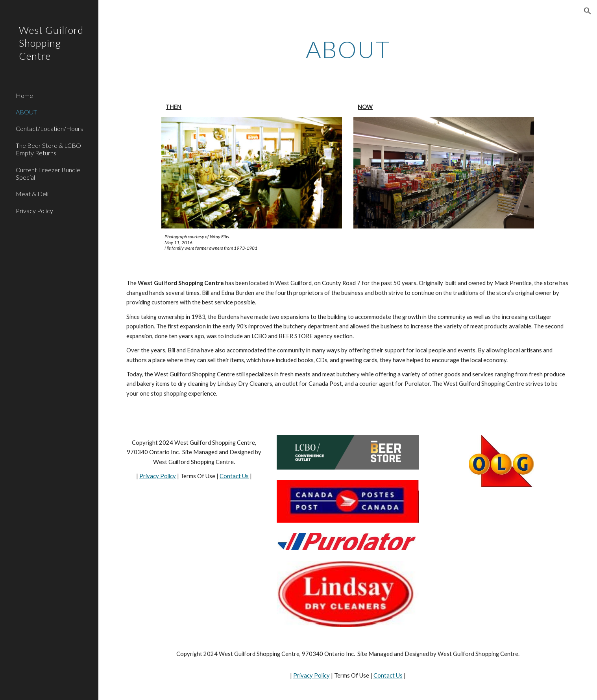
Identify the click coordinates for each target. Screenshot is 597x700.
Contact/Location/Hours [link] (49, 128)
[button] (588, 11)
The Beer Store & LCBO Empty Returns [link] (48, 149)
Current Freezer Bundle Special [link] (48, 173)
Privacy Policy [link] (34, 211)
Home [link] (24, 95)
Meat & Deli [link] (32, 194)
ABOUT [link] (26, 112)
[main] (348, 49)
